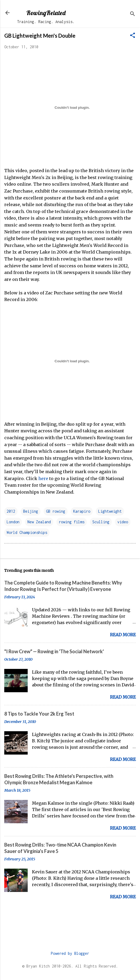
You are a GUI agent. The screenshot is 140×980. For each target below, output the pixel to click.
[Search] (133, 14)
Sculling (101, 522)
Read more (123, 635)
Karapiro (82, 511)
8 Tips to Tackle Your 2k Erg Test (39, 714)
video (123, 522)
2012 (11, 511)
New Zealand (39, 522)
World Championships (27, 532)
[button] (133, 36)
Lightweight (110, 511)
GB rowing (56, 511)
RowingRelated (46, 13)
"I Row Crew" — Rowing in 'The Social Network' (54, 651)
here (43, 478)
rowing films (72, 522)
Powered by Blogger (70, 953)
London (13, 522)
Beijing (31, 511)
